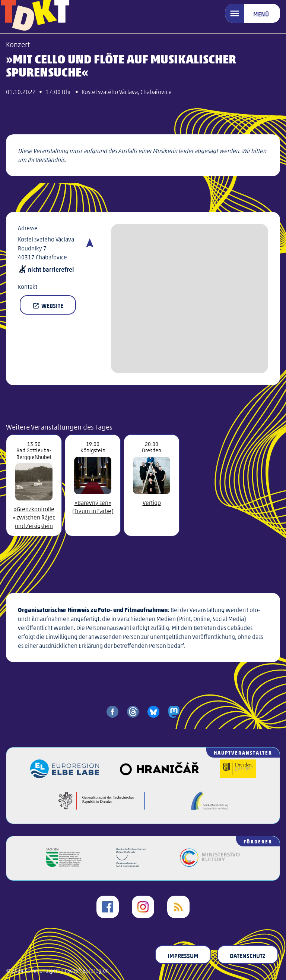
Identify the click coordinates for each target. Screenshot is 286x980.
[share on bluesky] (153, 712)
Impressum (183, 955)
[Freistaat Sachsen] (64, 864)
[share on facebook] (112, 712)
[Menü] (253, 13)
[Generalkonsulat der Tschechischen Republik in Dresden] (101, 808)
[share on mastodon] (174, 712)
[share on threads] (133, 712)
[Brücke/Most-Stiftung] (210, 808)
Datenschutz (248, 955)
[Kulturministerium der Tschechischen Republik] (210, 864)
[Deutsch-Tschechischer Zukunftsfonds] (131, 864)
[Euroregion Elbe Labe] (65, 776)
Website (48, 305)
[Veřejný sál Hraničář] (159, 776)
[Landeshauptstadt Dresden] (238, 776)
